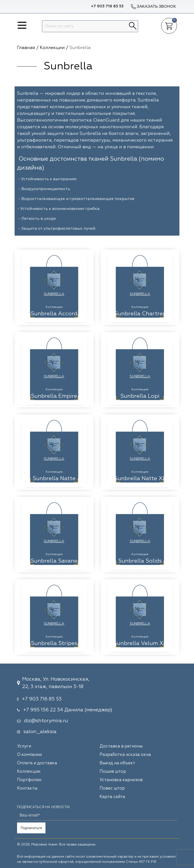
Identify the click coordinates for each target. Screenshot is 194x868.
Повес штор (112, 788)
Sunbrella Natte (54, 479)
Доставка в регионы (121, 746)
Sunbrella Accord (54, 314)
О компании (29, 755)
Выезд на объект (117, 763)
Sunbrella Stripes (54, 644)
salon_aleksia (40, 732)
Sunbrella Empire (54, 396)
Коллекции (29, 772)
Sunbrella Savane (54, 561)
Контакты (27, 788)
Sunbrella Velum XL (140, 644)
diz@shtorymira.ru (46, 721)
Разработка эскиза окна (125, 755)
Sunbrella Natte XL (140, 479)
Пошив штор (113, 772)
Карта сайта (112, 797)
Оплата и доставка (37, 763)
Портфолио (29, 780)
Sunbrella (54, 294)
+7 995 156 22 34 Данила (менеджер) (68, 710)
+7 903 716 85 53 (107, 6)
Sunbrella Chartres (140, 314)
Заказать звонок (153, 7)
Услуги (24, 746)
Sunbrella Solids (140, 561)
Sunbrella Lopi (140, 396)
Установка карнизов (121, 780)
